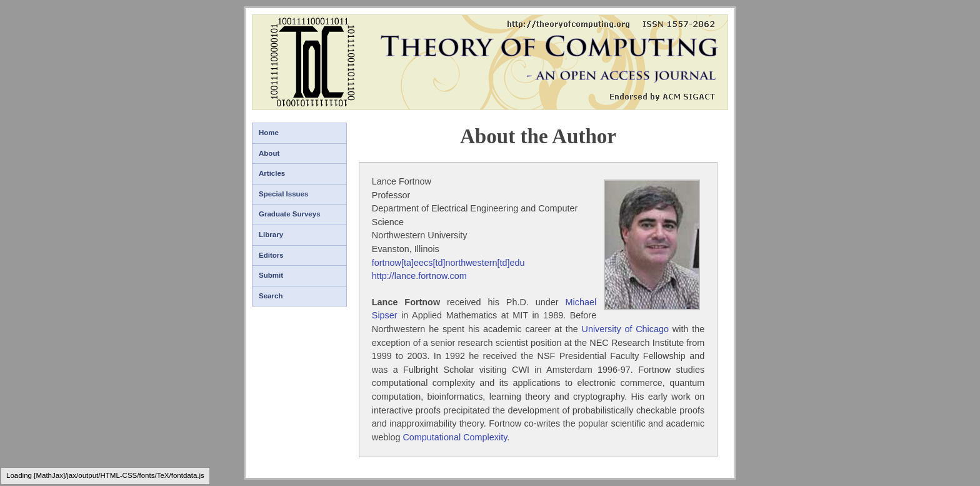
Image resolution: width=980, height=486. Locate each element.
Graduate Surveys (290, 214)
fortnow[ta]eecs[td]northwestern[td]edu (448, 263)
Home (269, 133)
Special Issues (283, 194)
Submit (271, 275)
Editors (271, 255)
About (269, 153)
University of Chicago (626, 329)
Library (271, 235)
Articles (272, 173)
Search (271, 296)
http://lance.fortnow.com (419, 276)
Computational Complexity (455, 437)
